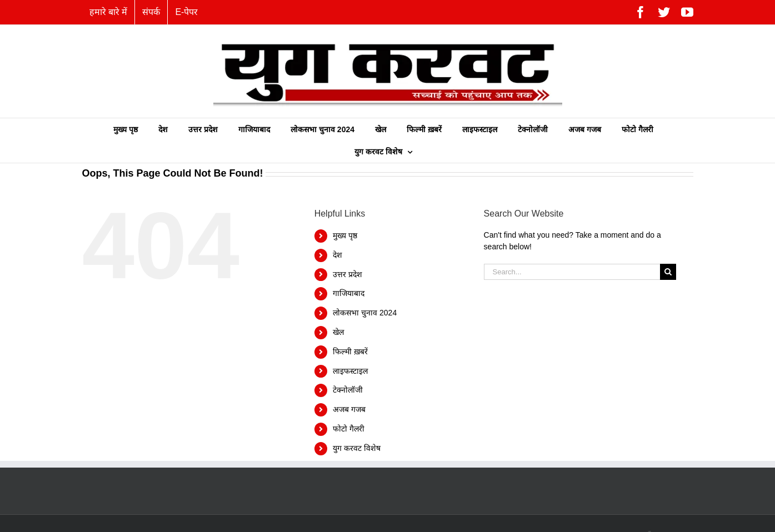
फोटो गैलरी (349, 429)
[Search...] (572, 272)
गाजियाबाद (349, 293)
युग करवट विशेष (357, 448)
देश (337, 255)
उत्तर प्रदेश (347, 274)
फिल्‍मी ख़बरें (350, 352)
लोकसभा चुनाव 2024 (365, 313)
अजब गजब (349, 409)
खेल (338, 332)
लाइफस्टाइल (350, 371)
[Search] (668, 272)
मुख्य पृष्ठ (345, 235)
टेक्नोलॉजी (348, 390)
